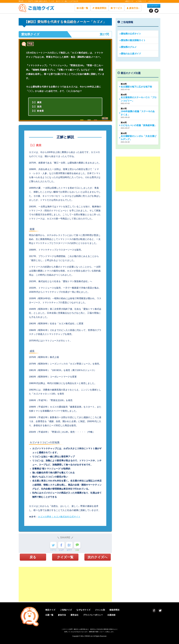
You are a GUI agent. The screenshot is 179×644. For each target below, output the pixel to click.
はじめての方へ (154, 6)
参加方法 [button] (133, 8)
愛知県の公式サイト (130, 34)
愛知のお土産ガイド (130, 54)
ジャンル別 (100, 610)
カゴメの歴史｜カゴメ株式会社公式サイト (59, 517)
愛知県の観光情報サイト (133, 40)
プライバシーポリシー (93, 615)
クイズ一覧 (65, 557)
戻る (33, 557)
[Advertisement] (65, 584)
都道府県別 (99, 8)
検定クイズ (129, 1)
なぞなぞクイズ (154, 1)
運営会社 (74, 615)
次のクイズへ (98, 557)
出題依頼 (112, 615)
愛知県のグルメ (128, 47)
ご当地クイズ (141, 1)
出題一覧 (82, 8)
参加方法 (62, 615)
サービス (116, 8)
